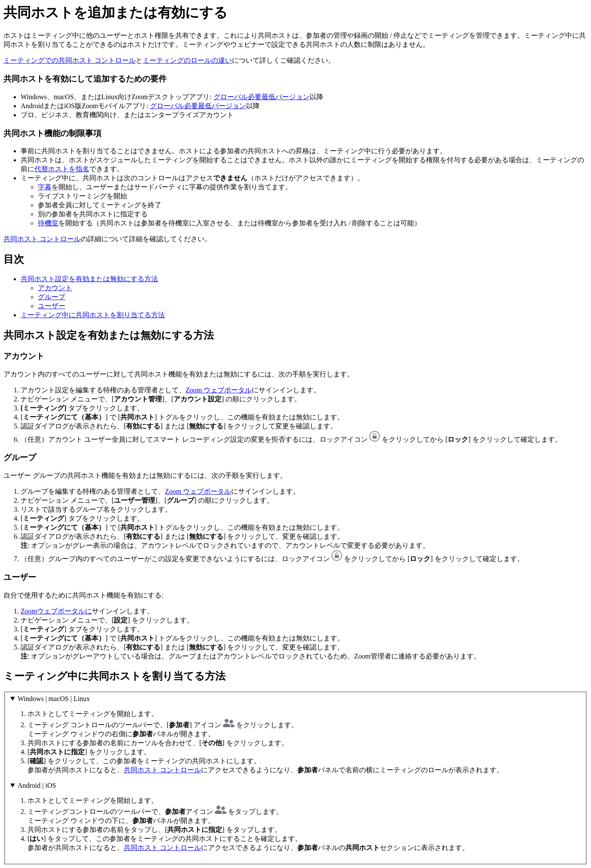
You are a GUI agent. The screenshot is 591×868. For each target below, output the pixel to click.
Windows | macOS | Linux (54, 699)
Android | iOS (37, 785)
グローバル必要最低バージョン (262, 97)
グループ (52, 297)
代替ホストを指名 (62, 169)
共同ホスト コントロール (42, 239)
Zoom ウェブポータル (219, 390)
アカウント (55, 288)
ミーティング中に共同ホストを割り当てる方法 (93, 315)
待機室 (48, 223)
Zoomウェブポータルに (56, 611)
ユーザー (52, 306)
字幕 (45, 187)
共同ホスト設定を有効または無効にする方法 (89, 279)
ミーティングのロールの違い (187, 60)
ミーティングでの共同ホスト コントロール (70, 60)
